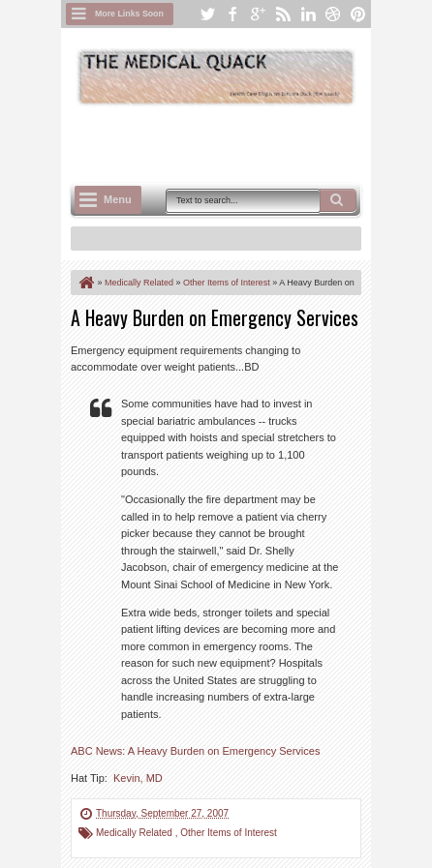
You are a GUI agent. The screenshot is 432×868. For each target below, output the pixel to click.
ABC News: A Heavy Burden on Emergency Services (195, 751)
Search (338, 200)
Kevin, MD (138, 778)
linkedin (308, 14)
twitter (207, 14)
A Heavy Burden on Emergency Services (215, 317)
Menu (118, 199)
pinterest (358, 14)
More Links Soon (129, 14)
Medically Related (136, 833)
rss (283, 14)
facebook (232, 14)
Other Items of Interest (228, 833)
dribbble (333, 14)
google (258, 14)
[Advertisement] (251, 142)
